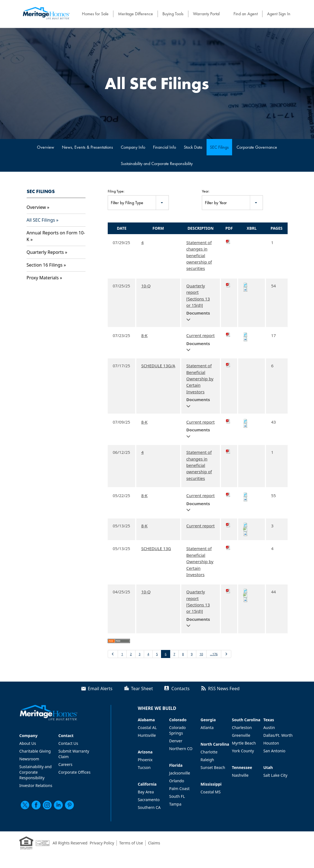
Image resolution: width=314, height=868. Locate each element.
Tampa (175, 804)
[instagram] (47, 805)
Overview (46, 147)
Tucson (144, 767)
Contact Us (68, 743)
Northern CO (181, 749)
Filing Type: (116, 191)
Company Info (133, 147)
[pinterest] (69, 805)
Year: (206, 191)
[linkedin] (58, 805)
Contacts (180, 689)
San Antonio (274, 751)
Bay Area (146, 792)
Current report (200, 335)
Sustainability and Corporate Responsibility (157, 164)
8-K (145, 335)
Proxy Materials (43, 278)
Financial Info (164, 147)
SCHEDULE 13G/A (158, 366)
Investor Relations (36, 785)
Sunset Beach (213, 767)
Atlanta (207, 727)
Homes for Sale (95, 14)
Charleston (242, 727)
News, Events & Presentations (87, 147)
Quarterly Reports (45, 252)
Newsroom (29, 759)
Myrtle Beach (244, 743)
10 (201, 654)
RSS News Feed (224, 689)
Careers (65, 764)
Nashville (240, 775)
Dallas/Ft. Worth (278, 735)
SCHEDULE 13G (156, 548)
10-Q (146, 286)
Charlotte (209, 752)
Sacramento (149, 800)
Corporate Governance (257, 147)
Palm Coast (179, 789)
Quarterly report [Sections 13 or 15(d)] (198, 295)
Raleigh (207, 760)
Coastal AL (147, 727)
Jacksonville (180, 773)
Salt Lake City (275, 775)
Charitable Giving (35, 751)
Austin (269, 727)
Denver (176, 741)
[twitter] (25, 805)
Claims (154, 843)
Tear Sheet (142, 689)
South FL (177, 796)
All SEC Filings (41, 220)
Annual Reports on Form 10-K (56, 236)
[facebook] (36, 805)
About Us (28, 743)
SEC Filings (219, 147)
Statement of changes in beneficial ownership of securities (199, 255)
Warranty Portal (206, 14)
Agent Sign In (279, 14)
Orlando (177, 781)
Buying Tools (173, 14)
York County (243, 751)
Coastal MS (210, 792)
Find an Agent (246, 14)
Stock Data (193, 147)
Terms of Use (131, 843)
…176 (214, 654)
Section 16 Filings (45, 265)
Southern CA (149, 807)
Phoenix (145, 760)
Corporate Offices (74, 772)
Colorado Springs (177, 730)
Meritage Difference (135, 14)
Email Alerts (100, 689)
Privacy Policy (102, 843)
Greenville (241, 735)
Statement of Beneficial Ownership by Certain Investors (200, 379)
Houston (271, 743)
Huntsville (147, 735)
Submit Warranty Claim (74, 754)
